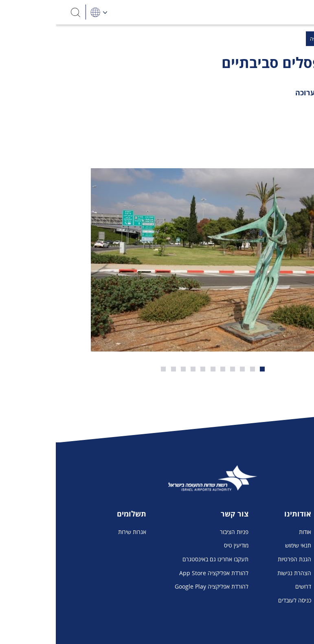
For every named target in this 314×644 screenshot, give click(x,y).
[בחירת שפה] (43, 12)
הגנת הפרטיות (239, 559)
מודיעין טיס (180, 545)
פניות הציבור (178, 532)
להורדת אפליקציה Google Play (156, 586)
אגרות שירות (76, 532)
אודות (249, 532)
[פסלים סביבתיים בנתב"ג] (157, 260)
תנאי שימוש (242, 545)
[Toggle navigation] (294, 12)
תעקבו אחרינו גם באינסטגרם (160, 559)
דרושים (247, 586)
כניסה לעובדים (239, 600)
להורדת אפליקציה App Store (158, 573)
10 (118, 369)
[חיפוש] (20, 12)
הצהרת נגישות (238, 573)
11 (108, 369)
